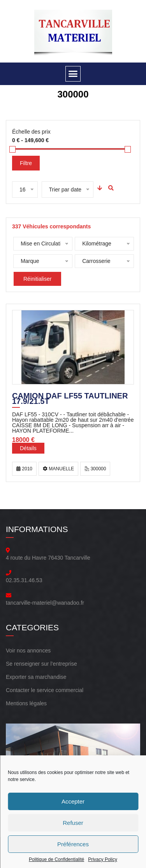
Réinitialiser (37, 279)
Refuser (73, 823)
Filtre (26, 163)
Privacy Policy (103, 859)
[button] (73, 74)
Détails (28, 448)
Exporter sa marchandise (36, 677)
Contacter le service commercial (45, 690)
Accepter (73, 801)
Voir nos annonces (28, 651)
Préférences (73, 844)
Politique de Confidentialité (56, 859)
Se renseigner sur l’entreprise (41, 664)
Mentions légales (26, 703)
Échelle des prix (31, 132)
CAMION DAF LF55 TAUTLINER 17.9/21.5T (70, 399)
